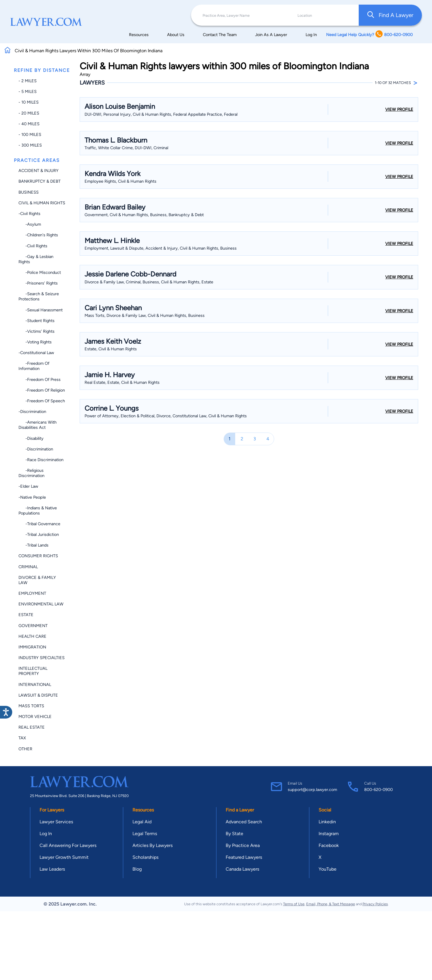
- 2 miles (28, 81)
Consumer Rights (38, 556)
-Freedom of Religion (42, 390)
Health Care (32, 636)
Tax (22, 738)
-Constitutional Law (36, 353)
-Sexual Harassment (41, 310)
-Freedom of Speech (42, 401)
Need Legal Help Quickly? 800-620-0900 (369, 34)
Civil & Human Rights (42, 203)
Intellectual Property (33, 671)
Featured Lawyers (244, 857)
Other (25, 749)
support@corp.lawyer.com (312, 790)
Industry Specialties (42, 658)
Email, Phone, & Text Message (331, 904)
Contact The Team (220, 35)
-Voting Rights (35, 342)
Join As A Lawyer (271, 35)
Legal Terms (145, 834)
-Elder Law (28, 486)
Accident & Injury (39, 171)
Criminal (28, 567)
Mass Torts (31, 706)
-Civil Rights (29, 214)
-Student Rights (37, 321)
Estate (26, 615)
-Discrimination (32, 412)
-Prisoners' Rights (38, 283)
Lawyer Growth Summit (64, 857)
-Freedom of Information (34, 366)
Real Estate (32, 727)
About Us (176, 35)
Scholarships (145, 857)
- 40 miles (29, 124)
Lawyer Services (56, 822)
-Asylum (30, 224)
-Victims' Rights (37, 331)
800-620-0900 (378, 790)
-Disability (31, 438)
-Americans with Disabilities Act (38, 425)
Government (33, 626)
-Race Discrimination (41, 460)
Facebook (329, 845)
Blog (137, 869)
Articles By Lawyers (153, 845)
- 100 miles (30, 134)
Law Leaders (52, 869)
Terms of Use (294, 904)
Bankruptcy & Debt (40, 181)
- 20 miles (29, 113)
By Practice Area (243, 845)
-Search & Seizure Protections (39, 296)
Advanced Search (244, 822)
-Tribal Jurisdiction (39, 534)
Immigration (32, 647)
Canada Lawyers (242, 869)
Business (29, 192)
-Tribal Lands (33, 545)
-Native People (32, 497)
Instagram (329, 834)
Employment (32, 593)
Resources (139, 35)
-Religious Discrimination (31, 473)
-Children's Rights (38, 235)
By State (234, 834)
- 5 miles (28, 91)
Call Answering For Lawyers (68, 845)
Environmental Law (41, 604)
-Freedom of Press (40, 379)
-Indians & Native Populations (38, 510)
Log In (311, 35)
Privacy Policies (375, 904)
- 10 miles (29, 102)
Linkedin (327, 822)
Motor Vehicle (35, 717)
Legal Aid (142, 822)
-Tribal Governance (39, 524)
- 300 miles (30, 145)
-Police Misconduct (40, 272)
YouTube (328, 869)
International (35, 684)
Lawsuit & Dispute (38, 695)
